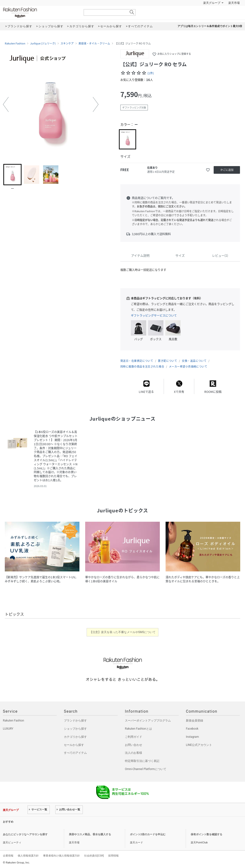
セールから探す (74, 745)
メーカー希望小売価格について (188, 366)
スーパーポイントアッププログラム (148, 721)
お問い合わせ (134, 745)
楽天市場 (234, 3)
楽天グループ (212, 3)
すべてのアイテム (75, 753)
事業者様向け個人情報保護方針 (61, 856)
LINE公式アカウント (199, 745)
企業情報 (8, 856)
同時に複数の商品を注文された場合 (142, 366)
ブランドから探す (75, 721)
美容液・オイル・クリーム (94, 43)
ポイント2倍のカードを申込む (148, 834)
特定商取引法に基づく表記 (142, 761)
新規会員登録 (195, 721)
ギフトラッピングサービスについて (154, 315)
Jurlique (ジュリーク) (43, 43)
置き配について (167, 361)
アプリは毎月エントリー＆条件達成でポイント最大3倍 (210, 26)
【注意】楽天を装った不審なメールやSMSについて (123, 632)
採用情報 (113, 856)
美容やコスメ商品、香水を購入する (90, 834)
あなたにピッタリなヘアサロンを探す (25, 834)
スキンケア (67, 43)
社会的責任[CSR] (94, 856)
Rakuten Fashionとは (138, 729)
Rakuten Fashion (40, 13)
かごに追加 (227, 170)
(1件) (151, 73)
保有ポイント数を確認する (206, 834)
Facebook (192, 729)
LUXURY (8, 729)
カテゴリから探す (75, 737)
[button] (6, 104)
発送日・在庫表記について (137, 361)
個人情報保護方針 (28, 856)
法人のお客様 (134, 753)
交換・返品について (194, 361)
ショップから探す (75, 729)
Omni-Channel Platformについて (146, 769)
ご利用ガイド (134, 737)
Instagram (192, 737)
